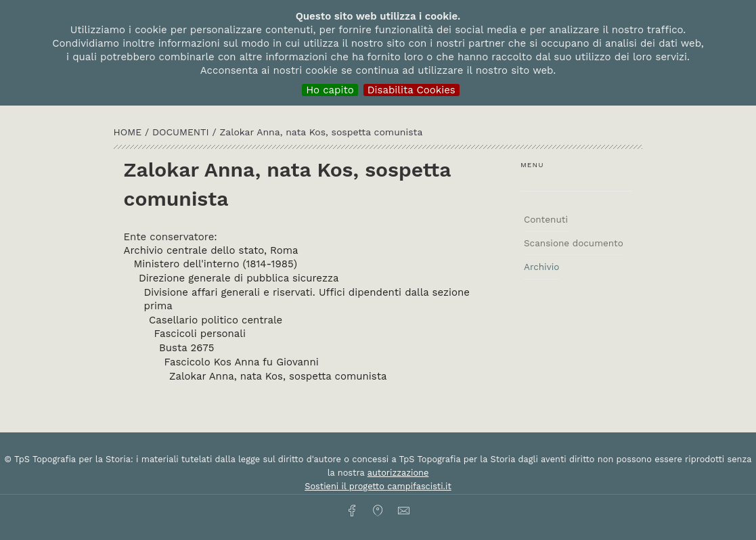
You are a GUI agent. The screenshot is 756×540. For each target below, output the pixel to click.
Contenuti (546, 219)
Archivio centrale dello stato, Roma (211, 250)
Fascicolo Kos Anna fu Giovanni (242, 362)
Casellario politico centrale (216, 320)
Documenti (182, 132)
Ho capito (330, 90)
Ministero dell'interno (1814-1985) (216, 264)
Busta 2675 (186, 348)
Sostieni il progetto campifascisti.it (378, 486)
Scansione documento (574, 243)
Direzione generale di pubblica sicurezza (239, 278)
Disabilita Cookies (412, 90)
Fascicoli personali (200, 334)
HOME (129, 132)
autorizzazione (398, 473)
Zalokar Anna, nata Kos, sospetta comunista (278, 376)
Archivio (541, 267)
